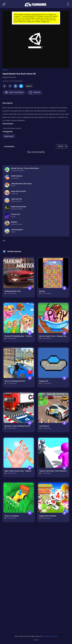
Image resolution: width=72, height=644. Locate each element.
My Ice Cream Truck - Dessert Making (54, 336)
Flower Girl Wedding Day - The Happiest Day (22, 336)
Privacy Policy (53, 636)
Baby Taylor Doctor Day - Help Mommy (20, 471)
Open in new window (14, 92)
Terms (45, 636)
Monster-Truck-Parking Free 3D (17, 426)
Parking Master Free (12, 291)
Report (29, 86)
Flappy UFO (44, 381)
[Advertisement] (36, 553)
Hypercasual (9, 136)
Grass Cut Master (12, 516)
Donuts (42, 291)
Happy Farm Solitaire (48, 516)
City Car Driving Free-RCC (15, 381)
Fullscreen (34, 92)
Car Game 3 (44, 426)
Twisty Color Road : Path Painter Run (54, 471)
